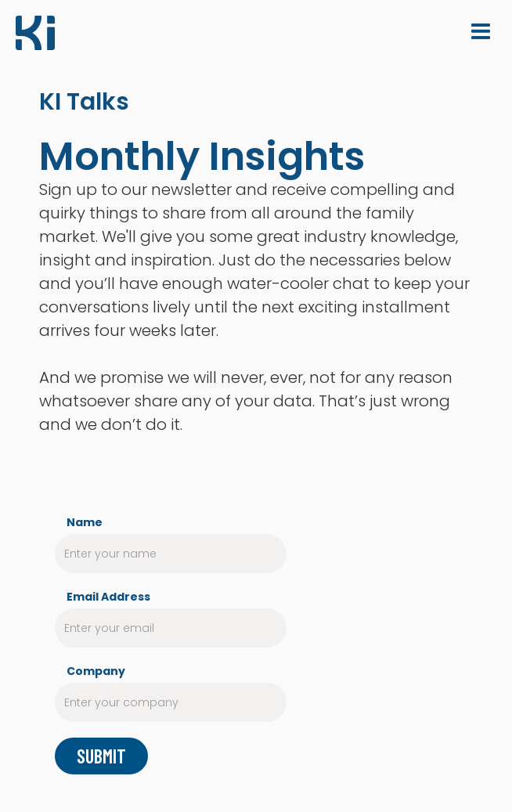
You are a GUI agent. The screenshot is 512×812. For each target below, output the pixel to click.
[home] (35, 35)
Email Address (108, 597)
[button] (481, 31)
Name (85, 522)
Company (96, 671)
